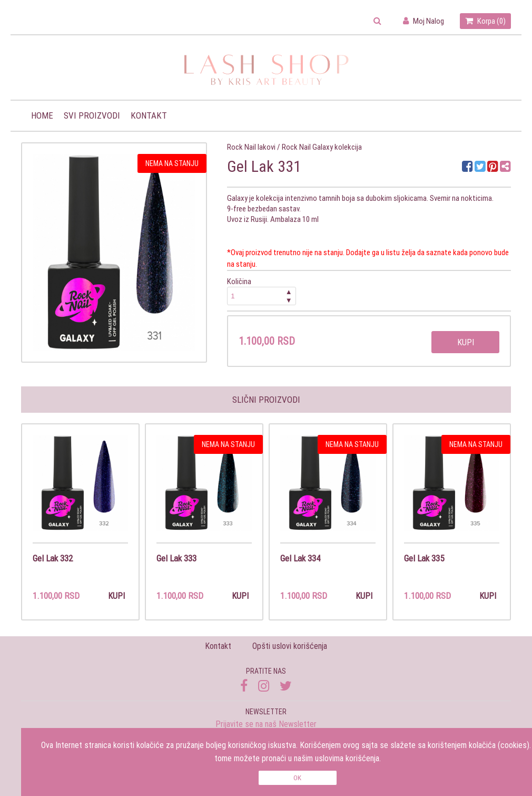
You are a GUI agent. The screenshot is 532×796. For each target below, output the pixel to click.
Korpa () (485, 21)
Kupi (466, 342)
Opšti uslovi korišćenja (290, 646)
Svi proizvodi (92, 115)
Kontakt (149, 115)
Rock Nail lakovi (251, 147)
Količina (262, 291)
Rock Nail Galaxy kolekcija (322, 147)
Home (42, 115)
